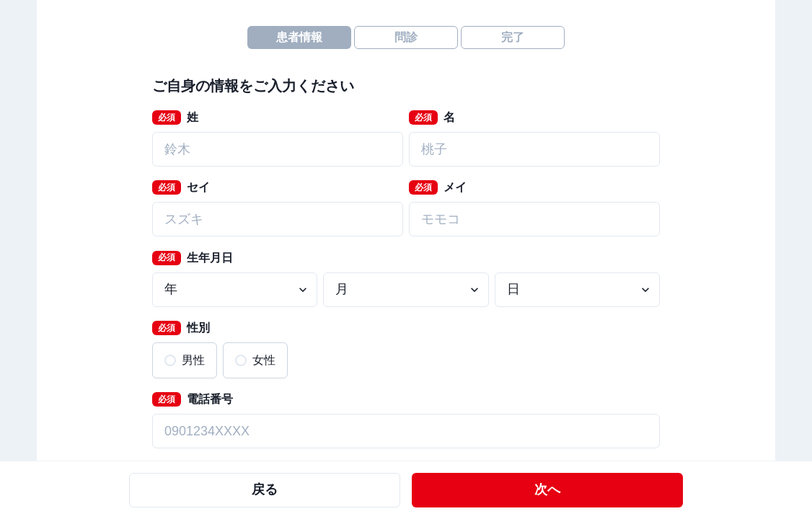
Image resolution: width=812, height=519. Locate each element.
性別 (181, 328)
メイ (438, 187)
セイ (181, 187)
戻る (265, 489)
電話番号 (193, 399)
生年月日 (193, 258)
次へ (547, 489)
